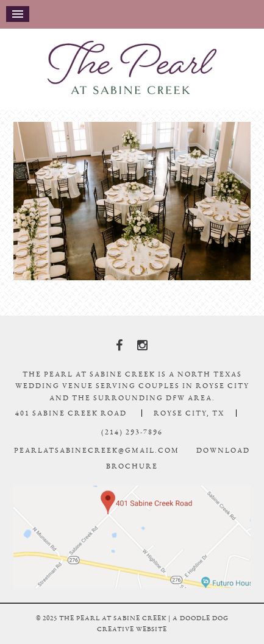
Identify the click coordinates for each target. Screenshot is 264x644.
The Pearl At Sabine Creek (132, 68)
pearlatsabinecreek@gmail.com (97, 450)
